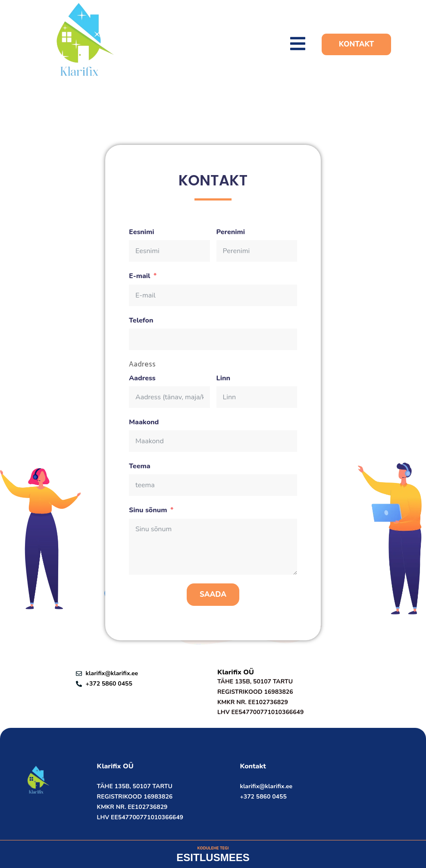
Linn (224, 378)
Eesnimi (142, 232)
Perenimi (231, 232)
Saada (213, 594)
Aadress (142, 365)
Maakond (144, 422)
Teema (140, 466)
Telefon (141, 321)
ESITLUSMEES (213, 857)
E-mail (139, 276)
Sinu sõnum (148, 510)
